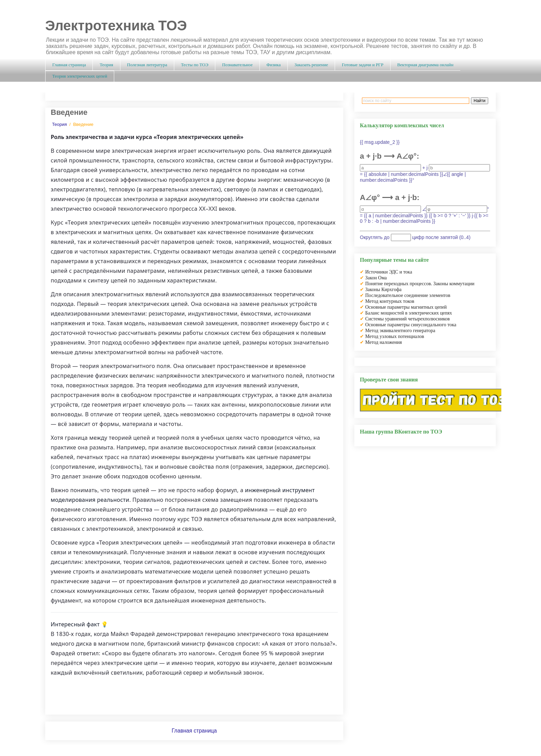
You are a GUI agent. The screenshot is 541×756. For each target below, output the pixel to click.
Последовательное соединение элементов (408, 295)
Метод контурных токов (390, 301)
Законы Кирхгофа (383, 290)
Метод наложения (384, 342)
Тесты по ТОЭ (194, 65)
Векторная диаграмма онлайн (425, 65)
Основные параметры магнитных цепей (406, 307)
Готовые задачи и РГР (363, 65)
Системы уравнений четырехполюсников (408, 319)
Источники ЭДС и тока (389, 272)
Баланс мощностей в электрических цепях (409, 313)
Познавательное (237, 65)
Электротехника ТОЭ (116, 26)
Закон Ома (376, 278)
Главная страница (69, 65)
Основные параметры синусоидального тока (411, 325)
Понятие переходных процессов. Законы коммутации (420, 284)
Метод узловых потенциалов (395, 336)
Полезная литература (147, 65)
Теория (106, 65)
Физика (273, 65)
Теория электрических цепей (80, 76)
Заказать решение (311, 65)
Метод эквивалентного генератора (400, 331)
